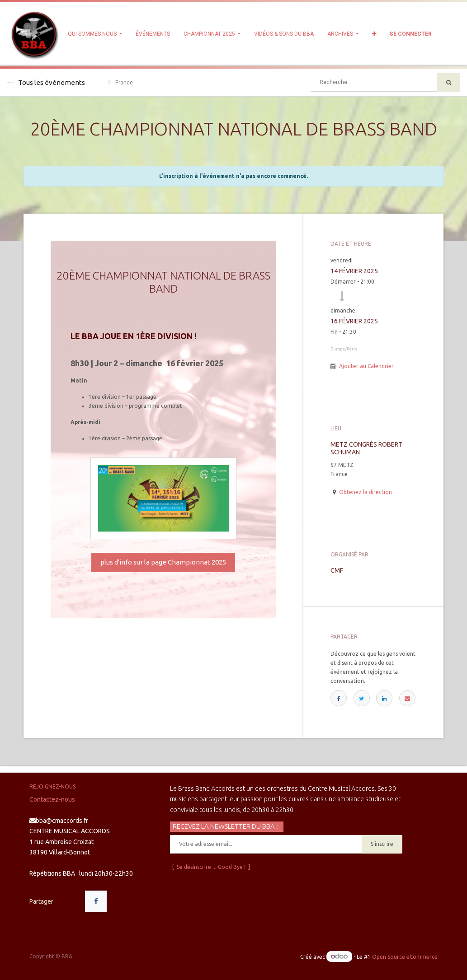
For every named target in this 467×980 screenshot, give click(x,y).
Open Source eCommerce (405, 957)
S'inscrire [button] (382, 844)
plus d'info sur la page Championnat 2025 (163, 562)
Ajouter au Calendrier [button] (366, 366)
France (120, 83)
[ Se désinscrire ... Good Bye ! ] (211, 867)
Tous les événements (46, 82)
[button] (374, 34)
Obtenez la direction (366, 492)
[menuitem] (153, 34)
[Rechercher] (449, 82)
